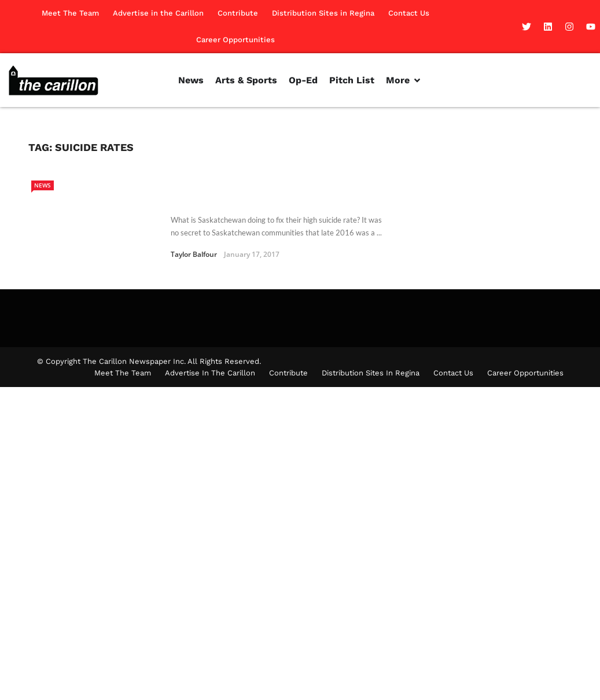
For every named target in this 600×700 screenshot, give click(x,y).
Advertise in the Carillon (158, 13)
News (43, 185)
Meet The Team (70, 13)
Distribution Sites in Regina (323, 13)
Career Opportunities (235, 40)
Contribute (238, 13)
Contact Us (409, 13)
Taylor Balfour (194, 254)
